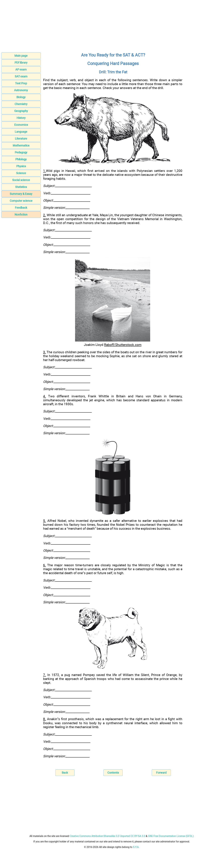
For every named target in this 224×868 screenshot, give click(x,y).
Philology (21, 159)
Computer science (21, 201)
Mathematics (21, 145)
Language (21, 132)
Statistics (21, 187)
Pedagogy (21, 152)
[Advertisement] (112, 27)
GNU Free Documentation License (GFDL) (171, 836)
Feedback (21, 208)
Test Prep (21, 83)
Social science (21, 180)
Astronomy (21, 90)
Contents (113, 773)
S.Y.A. (136, 847)
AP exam (21, 69)
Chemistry (21, 104)
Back (65, 773)
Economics (21, 125)
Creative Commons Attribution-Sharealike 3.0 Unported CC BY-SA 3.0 (107, 836)
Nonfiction (21, 215)
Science (21, 173)
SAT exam (21, 76)
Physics (21, 166)
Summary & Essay (21, 194)
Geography (21, 111)
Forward (161, 773)
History (21, 118)
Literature (21, 139)
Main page (21, 56)
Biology (21, 97)
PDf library (21, 63)
